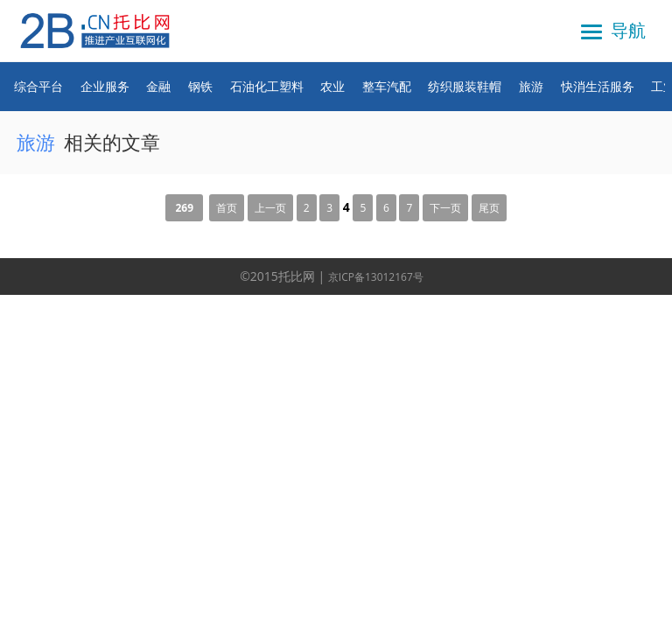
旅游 (531, 86)
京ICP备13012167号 (376, 277)
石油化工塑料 (267, 86)
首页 (227, 208)
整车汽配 (387, 86)
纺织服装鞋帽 (465, 86)
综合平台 (38, 86)
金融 (158, 86)
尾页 (489, 208)
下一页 (445, 208)
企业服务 (105, 86)
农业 (332, 86)
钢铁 (200, 86)
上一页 (270, 208)
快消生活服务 (598, 86)
